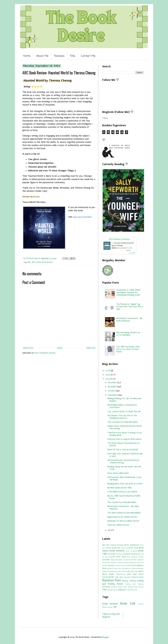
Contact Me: (88, 56)
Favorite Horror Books (122, 566)
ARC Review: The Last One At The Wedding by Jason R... (122, 417)
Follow (105, 118)
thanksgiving (111, 590)
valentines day (132, 590)
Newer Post (28, 348)
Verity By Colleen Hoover (118, 525)
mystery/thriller (108, 577)
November (113, 387)
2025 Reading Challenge (119, 239)
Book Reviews (47, 262)
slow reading (128, 587)
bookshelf (111, 554)
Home (27, 56)
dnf (104, 563)
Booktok (127, 554)
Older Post (91, 348)
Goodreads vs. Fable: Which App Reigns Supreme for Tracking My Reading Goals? (128, 292)
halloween (140, 568)
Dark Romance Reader (135, 557)
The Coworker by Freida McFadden (123, 422)
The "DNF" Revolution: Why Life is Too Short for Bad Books (128, 349)
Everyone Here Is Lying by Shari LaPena (124, 439)
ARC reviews (37, 262)
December (113, 383)
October (112, 391)
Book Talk (128, 603)
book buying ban (114, 548)
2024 (108, 379)
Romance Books (117, 587)
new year (119, 577)
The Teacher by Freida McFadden (122, 502)
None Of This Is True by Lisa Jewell (123, 450)
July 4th (131, 571)
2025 (108, 375)
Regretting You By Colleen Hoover (122, 517)
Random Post (112, 580)
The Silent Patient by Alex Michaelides (124, 513)
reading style (130, 584)
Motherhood (121, 574)
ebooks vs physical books (120, 563)
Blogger (106, 637)
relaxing (141, 584)
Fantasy (111, 565)
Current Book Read (117, 557)
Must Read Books (135, 574)
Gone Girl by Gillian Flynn (118, 473)
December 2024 (108, 560)
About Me (42, 56)
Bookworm (136, 554)
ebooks (108, 563)
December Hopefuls (137, 560)
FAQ (73, 56)
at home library (123, 545)
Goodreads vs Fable (129, 568)
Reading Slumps (116, 584)
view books (132, 253)
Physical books (138, 577)
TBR (104, 590)
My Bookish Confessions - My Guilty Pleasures (129, 320)
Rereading (106, 587)
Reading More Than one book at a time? (125, 484)
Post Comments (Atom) (45, 353)
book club (125, 548)
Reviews (59, 56)
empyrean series (135, 563)
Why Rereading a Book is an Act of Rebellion (128, 334)
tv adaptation (121, 590)
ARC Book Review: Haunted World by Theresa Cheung (123, 461)
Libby (136, 571)
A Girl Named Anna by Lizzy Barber (122, 492)
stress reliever (139, 587)
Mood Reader (108, 574)
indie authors (122, 571)
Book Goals (134, 548)
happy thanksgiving (109, 571)
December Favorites (122, 560)
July (110, 530)
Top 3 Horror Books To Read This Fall (124, 412)
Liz (113, 243)
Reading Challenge (129, 581)
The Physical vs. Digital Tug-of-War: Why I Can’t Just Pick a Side (129, 307)
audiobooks (134, 545)
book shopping (131, 551)
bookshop (120, 554)
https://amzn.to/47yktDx (82, 217)
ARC (29, 262)
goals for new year (115, 568)
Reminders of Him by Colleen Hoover (123, 521)
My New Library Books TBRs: (120, 488)
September (113, 395)
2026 (108, 371)
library (141, 571)
